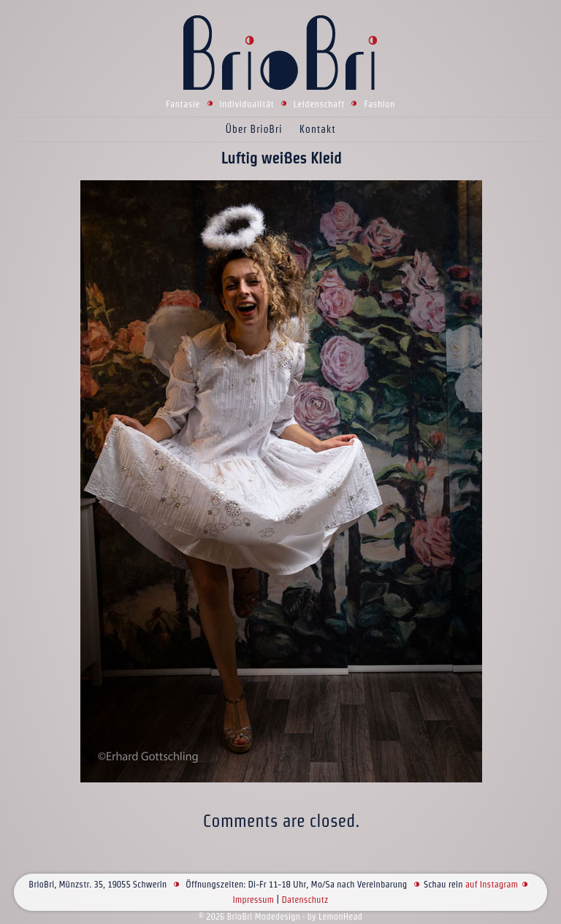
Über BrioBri (254, 129)
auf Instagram (492, 884)
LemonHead (340, 916)
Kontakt (318, 129)
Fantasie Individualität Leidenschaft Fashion (280, 104)
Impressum (253, 900)
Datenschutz (305, 900)
